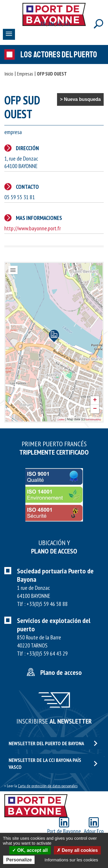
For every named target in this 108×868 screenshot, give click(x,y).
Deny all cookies (77, 850)
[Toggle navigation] (9, 34)
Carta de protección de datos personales (48, 786)
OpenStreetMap (93, 420)
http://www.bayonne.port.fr (33, 228)
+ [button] (95, 400)
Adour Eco (94, 826)
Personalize (19, 860)
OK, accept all (30, 850)
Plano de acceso (61, 672)
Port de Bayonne (64, 826)
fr (43, 24)
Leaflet (61, 420)
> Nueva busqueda (80, 99)
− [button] (95, 409)
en (52, 24)
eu (67, 24)
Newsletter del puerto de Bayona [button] (53, 743)
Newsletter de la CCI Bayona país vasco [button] (53, 763)
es (60, 24)
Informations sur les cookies (71, 860)
